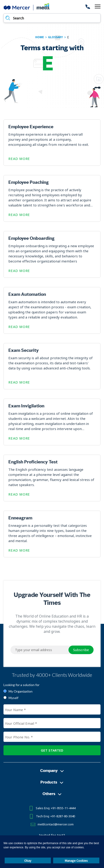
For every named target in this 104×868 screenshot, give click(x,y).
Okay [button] (28, 861)
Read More (19, 159)
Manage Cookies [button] (76, 861)
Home (40, 37)
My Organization (21, 691)
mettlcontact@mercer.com (56, 824)
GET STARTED (52, 750)
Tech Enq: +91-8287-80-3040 (55, 816)
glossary (55, 37)
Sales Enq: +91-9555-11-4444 (56, 808)
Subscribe (81, 650)
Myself (13, 698)
